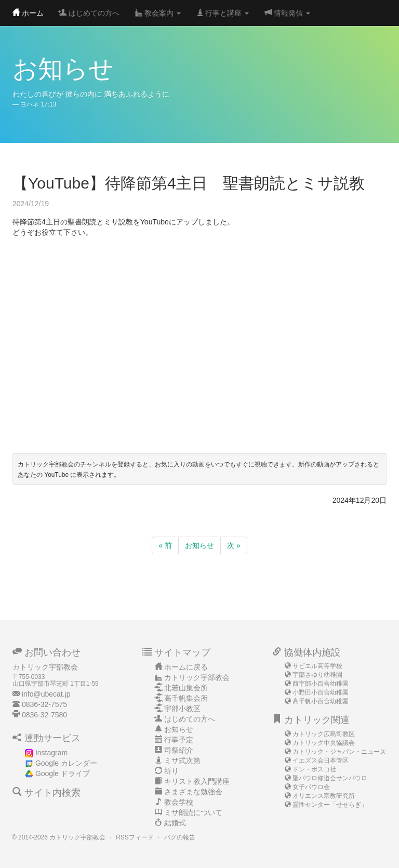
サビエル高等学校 (317, 666)
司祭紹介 (179, 750)
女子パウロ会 (311, 787)
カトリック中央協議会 (324, 743)
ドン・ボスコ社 (314, 769)
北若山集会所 (186, 688)
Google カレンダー (66, 763)
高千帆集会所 (186, 698)
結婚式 (175, 823)
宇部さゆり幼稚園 (317, 675)
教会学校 (179, 802)
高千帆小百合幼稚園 (321, 701)
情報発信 (287, 13)
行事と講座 (223, 13)
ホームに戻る (186, 667)
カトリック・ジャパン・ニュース (339, 752)
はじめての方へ (89, 13)
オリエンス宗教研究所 (324, 796)
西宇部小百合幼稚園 (321, 684)
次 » (234, 545)
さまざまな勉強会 (193, 792)
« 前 (165, 545)
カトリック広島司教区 (324, 734)
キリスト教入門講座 (197, 781)
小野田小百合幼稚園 (321, 692)
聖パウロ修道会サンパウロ (330, 778)
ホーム (28, 13)
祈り (171, 771)
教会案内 (158, 13)
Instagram (51, 753)
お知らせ (199, 545)
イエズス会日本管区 (321, 760)
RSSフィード (135, 837)
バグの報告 (180, 837)
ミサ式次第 (182, 760)
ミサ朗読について (193, 812)
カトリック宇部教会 (197, 677)
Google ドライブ (63, 773)
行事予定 (179, 740)
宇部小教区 (182, 709)
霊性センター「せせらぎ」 (330, 805)
